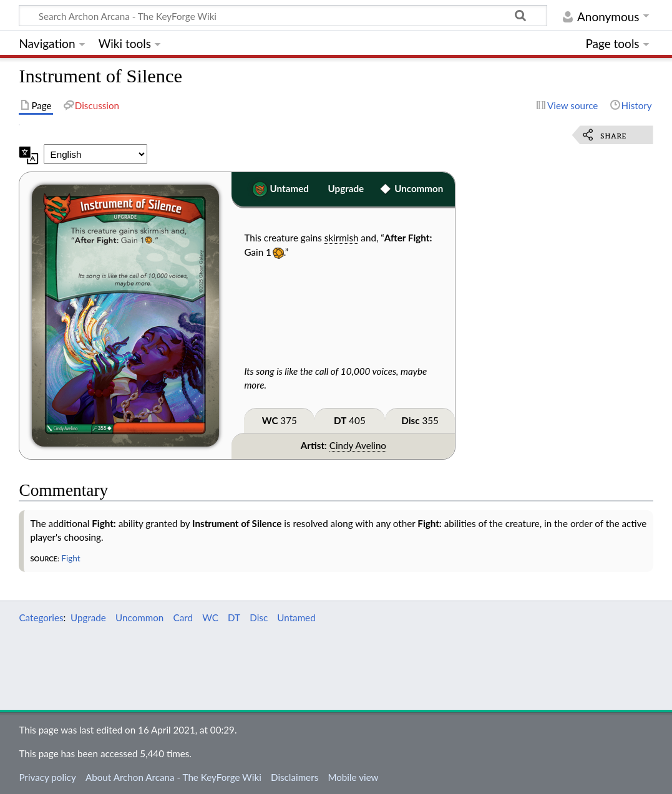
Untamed (290, 188)
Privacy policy (47, 777)
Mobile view (353, 777)
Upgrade (346, 188)
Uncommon (419, 188)
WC (270, 420)
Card (183, 617)
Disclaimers (295, 777)
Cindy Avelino (358, 445)
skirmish (342, 238)
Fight (71, 558)
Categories (41, 617)
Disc (410, 420)
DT (340, 420)
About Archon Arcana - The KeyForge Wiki (173, 777)
